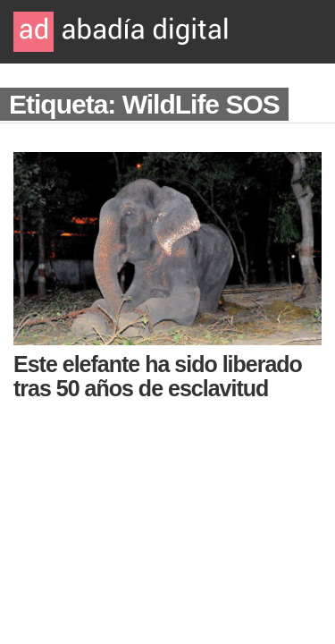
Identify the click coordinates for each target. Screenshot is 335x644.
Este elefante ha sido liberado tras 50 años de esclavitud (158, 376)
